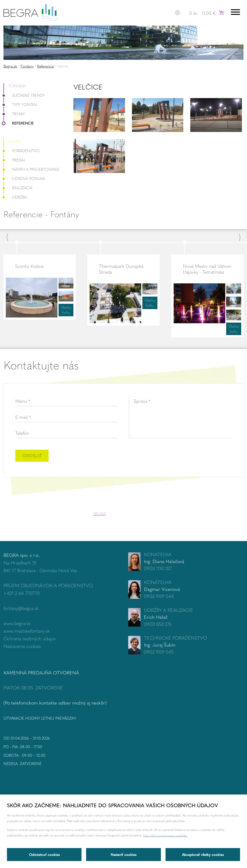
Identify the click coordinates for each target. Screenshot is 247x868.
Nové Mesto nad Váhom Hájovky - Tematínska (207, 269)
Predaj (14, 160)
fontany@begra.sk (21, 608)
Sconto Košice (29, 266)
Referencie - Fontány (41, 214)
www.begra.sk (17, 623)
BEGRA (100, 514)
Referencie (45, 66)
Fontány (27, 66)
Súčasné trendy (24, 95)
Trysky (14, 114)
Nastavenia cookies (22, 646)
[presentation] (197, 456)
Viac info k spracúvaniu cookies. (165, 835)
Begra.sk (10, 66)
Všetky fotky (66, 310)
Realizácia (18, 188)
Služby (15, 141)
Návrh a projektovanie (31, 169)
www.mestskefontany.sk (27, 631)
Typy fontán (20, 104)
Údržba (15, 197)
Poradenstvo (22, 151)
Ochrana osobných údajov (30, 638)
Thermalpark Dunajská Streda (121, 269)
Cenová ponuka (24, 178)
